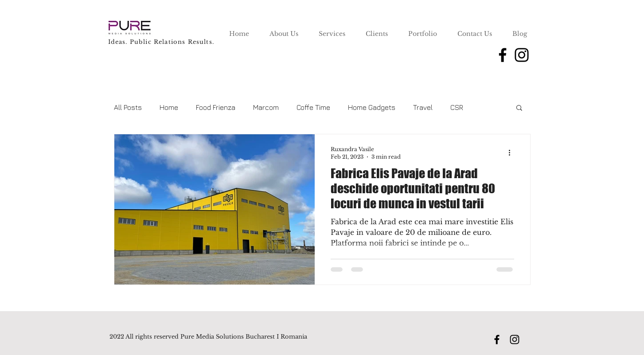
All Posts (128, 107)
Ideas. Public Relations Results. (161, 42)
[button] (519, 108)
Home (169, 107)
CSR (457, 107)
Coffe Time (313, 107)
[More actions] (513, 152)
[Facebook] (503, 55)
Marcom (266, 107)
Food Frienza (216, 107)
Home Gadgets (372, 107)
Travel (423, 107)
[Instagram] (522, 55)
